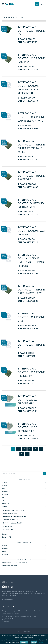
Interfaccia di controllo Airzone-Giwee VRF (31, 176)
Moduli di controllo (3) (11, 520)
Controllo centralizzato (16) (12, 523)
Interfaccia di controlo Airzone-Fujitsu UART (31, 203)
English (42, 4)
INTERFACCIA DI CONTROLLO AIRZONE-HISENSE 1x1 (31, 372)
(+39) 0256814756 (8, 619)
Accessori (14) (8, 526)
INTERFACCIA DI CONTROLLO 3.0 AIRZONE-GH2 (27, 400)
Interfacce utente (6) (10, 514)
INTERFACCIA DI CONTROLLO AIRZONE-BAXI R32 (31, 58)
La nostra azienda (8, 599)
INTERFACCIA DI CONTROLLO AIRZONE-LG (31, 31)
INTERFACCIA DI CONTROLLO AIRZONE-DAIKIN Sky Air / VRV (31, 117)
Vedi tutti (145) (8, 529)
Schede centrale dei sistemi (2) (14, 510)
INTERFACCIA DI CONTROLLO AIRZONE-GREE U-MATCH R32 (31, 290)
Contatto (6, 621)
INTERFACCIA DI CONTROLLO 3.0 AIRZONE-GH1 (27, 427)
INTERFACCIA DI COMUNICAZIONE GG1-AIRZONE (31, 231)
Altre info (41, 642)
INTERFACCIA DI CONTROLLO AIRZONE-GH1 (31, 345)
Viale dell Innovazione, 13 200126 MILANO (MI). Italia (19, 617)
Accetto (34, 642)
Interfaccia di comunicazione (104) (15, 517)
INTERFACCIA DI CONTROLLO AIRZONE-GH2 (31, 317)
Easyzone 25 (6, 491)
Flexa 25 (5, 486)
